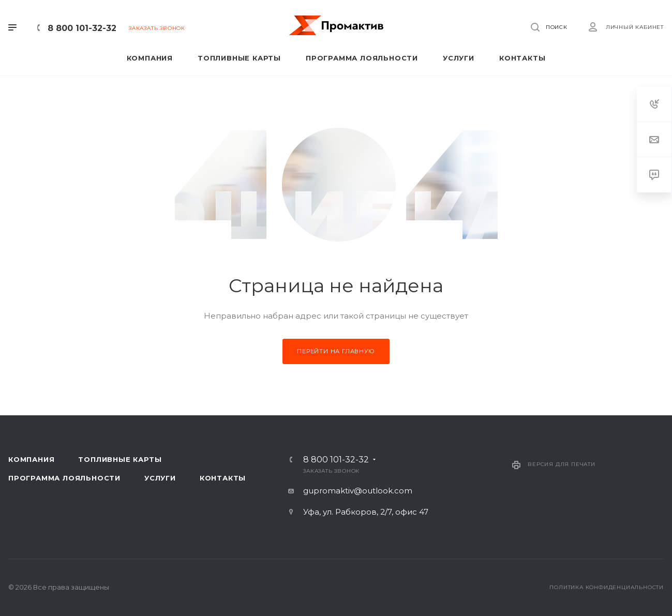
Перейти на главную (336, 351)
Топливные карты (120, 459)
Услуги (160, 478)
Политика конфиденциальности (607, 587)
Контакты (223, 478)
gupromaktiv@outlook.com (358, 491)
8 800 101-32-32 (82, 28)
